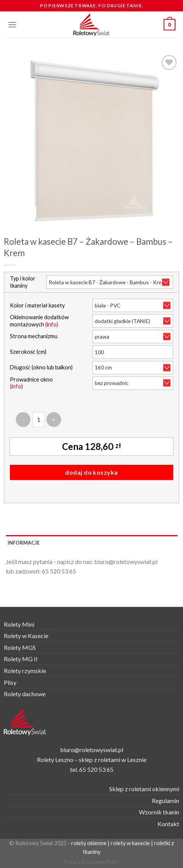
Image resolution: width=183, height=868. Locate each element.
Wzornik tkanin (159, 812)
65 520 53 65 (59, 571)
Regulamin (165, 801)
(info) (52, 324)
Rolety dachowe (25, 694)
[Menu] (12, 25)
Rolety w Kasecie (26, 636)
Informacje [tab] (24, 543)
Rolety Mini (19, 624)
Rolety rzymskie (25, 671)
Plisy (10, 682)
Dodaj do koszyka (91, 472)
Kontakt (168, 824)
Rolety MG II (21, 659)
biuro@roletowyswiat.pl (126, 562)
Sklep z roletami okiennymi (144, 789)
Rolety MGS (20, 647)
